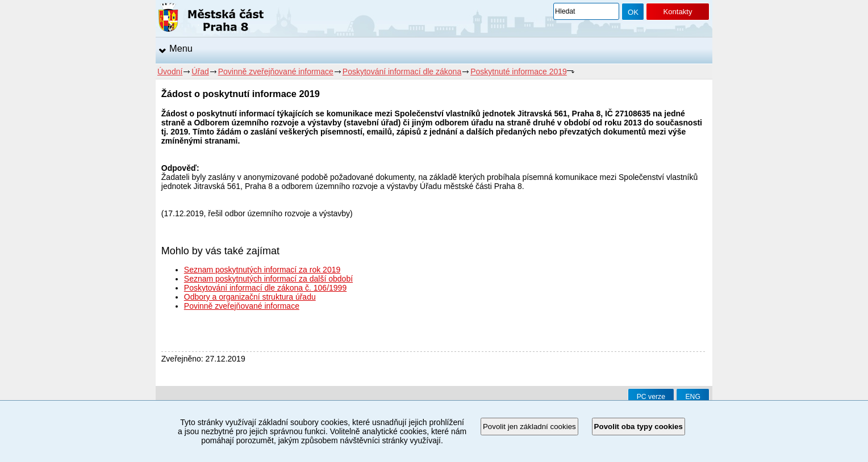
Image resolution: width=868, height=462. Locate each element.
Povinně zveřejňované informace (276, 72)
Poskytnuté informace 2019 (519, 72)
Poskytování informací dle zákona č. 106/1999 (265, 288)
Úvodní (170, 72)
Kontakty (677, 12)
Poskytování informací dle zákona (402, 72)
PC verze (651, 397)
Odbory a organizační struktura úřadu (250, 297)
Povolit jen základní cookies (529, 427)
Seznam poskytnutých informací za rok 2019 (262, 270)
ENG (693, 397)
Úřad (200, 72)
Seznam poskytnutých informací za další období (268, 279)
